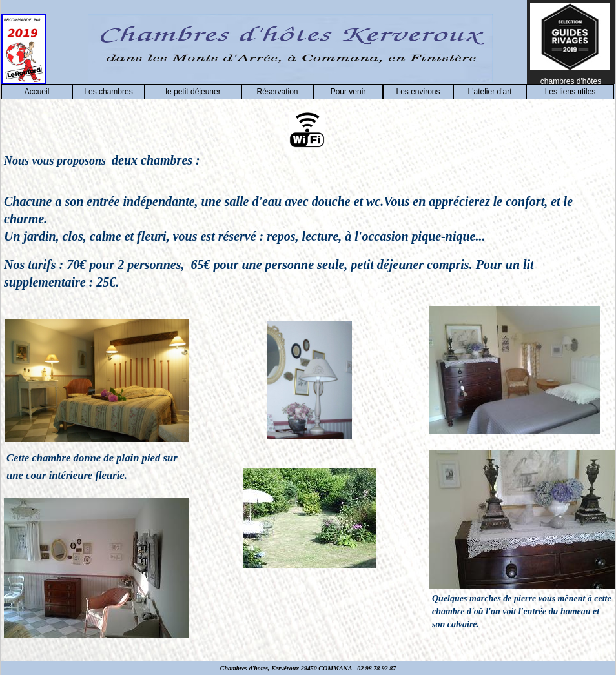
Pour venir (348, 92)
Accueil (37, 92)
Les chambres (108, 92)
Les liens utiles (570, 92)
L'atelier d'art (490, 92)
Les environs (418, 92)
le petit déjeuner (193, 92)
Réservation (277, 92)
